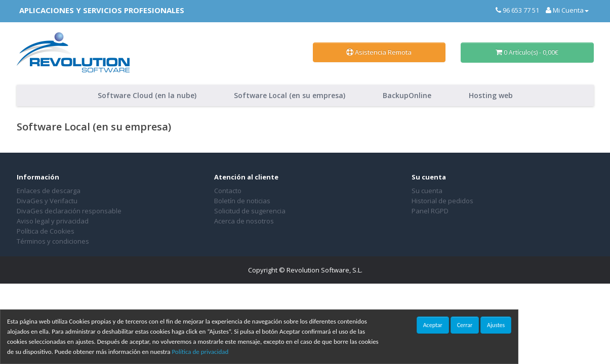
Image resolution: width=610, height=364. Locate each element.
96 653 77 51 (517, 10)
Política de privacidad (200, 352)
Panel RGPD (430, 211)
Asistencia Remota (379, 52)
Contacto (228, 191)
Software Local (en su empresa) (290, 95)
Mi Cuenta (567, 10)
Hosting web (491, 95)
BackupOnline (407, 95)
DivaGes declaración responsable (69, 211)
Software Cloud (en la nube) (147, 95)
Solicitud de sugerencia (250, 211)
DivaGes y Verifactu (47, 201)
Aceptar (433, 325)
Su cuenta (427, 191)
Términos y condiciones (53, 241)
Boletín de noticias (242, 201)
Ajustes (496, 325)
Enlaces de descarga (49, 191)
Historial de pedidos (442, 201)
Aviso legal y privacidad (53, 221)
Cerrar (465, 325)
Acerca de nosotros (244, 221)
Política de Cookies (46, 231)
